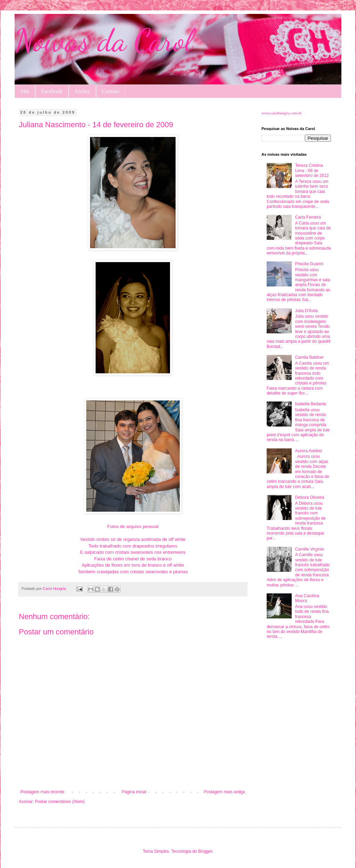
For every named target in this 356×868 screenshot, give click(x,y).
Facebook (52, 91)
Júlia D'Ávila (306, 311)
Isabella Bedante (311, 404)
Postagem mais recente (42, 792)
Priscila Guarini (309, 264)
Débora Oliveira (310, 497)
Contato (111, 91)
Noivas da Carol (104, 40)
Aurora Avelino (309, 451)
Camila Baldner (309, 357)
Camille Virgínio (310, 549)
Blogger (205, 851)
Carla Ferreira (308, 217)
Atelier (82, 91)
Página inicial (134, 792)
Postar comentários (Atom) (60, 802)
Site (25, 91)
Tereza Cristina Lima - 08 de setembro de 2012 (312, 171)
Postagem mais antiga (224, 792)
